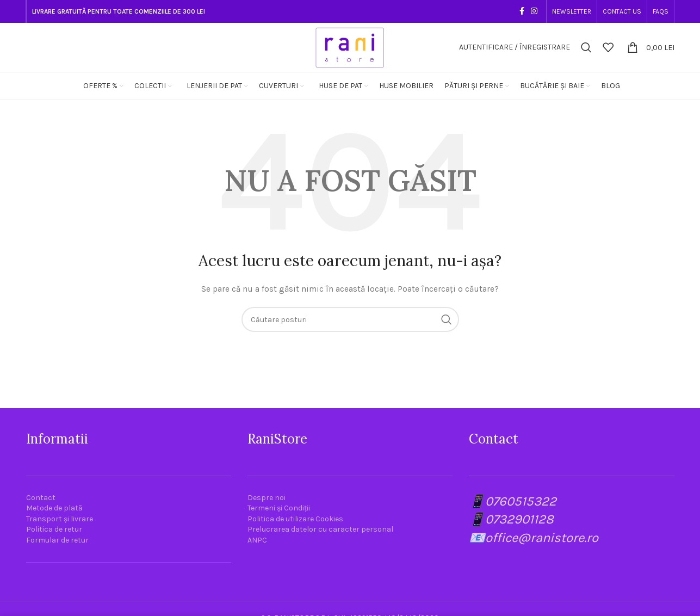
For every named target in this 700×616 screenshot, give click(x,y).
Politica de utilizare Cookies (295, 519)
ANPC (257, 540)
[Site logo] (350, 47)
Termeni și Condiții (279, 508)
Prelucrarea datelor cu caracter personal (320, 529)
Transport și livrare (60, 519)
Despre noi (267, 498)
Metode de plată (54, 508)
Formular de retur (57, 540)
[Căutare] (586, 47)
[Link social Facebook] (522, 11)
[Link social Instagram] (534, 11)
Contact (41, 498)
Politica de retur (54, 529)
